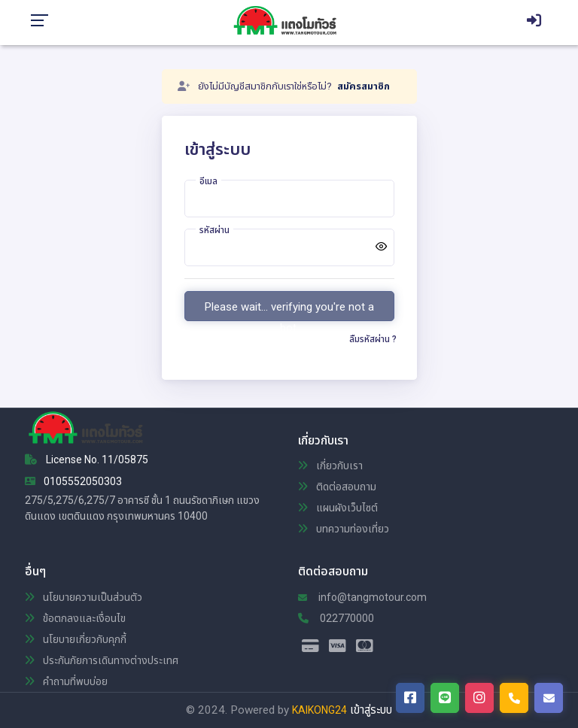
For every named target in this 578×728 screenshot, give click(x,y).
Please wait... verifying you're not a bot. (289, 311)
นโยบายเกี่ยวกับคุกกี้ (76, 639)
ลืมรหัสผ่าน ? (373, 339)
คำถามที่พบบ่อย (66, 681)
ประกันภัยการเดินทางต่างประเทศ (102, 660)
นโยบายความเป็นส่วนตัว (84, 597)
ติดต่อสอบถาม (337, 487)
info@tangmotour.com (362, 597)
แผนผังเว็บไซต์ (338, 508)
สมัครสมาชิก (364, 86)
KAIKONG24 (319, 710)
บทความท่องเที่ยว (344, 529)
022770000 (336, 618)
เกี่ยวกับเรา (330, 466)
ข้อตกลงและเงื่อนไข (75, 618)
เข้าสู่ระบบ (371, 710)
